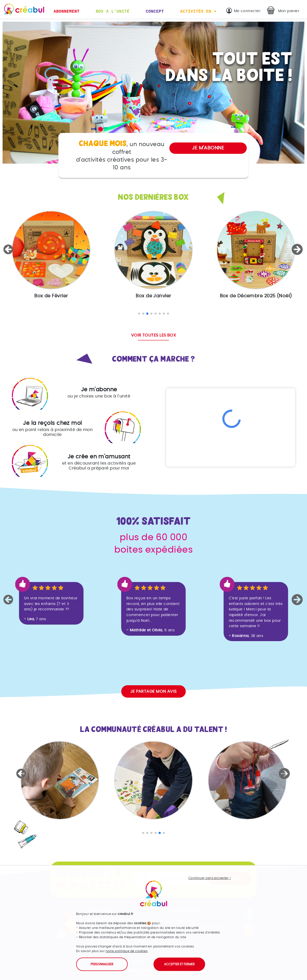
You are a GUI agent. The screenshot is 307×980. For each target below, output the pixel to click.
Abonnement (67, 12)
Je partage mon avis (154, 691)
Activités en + (198, 12)
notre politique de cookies (127, 951)
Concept (155, 12)
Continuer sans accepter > (210, 878)
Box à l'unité (113, 12)
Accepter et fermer (179, 964)
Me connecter (247, 11)
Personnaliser (102, 964)
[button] (9, 249)
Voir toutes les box (154, 335)
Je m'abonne (208, 148)
